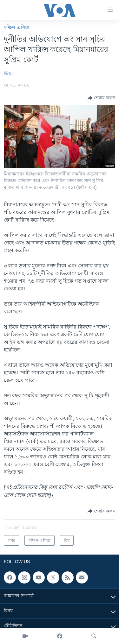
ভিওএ (9, 73)
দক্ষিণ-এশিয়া (17, 28)
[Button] (101, 98)
